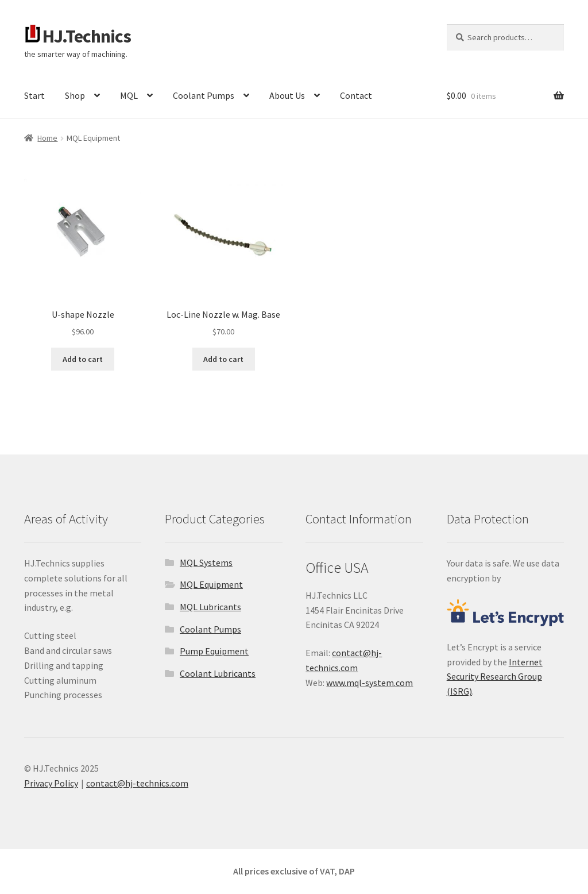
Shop (75, 95)
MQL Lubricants (210, 607)
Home (47, 138)
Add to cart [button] (83, 359)
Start (34, 95)
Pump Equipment (214, 651)
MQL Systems (206, 562)
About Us (287, 95)
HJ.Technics (87, 36)
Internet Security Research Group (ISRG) (495, 677)
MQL (129, 95)
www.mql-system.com (370, 683)
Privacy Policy (51, 783)
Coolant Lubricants (218, 673)
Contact (356, 95)
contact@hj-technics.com (137, 783)
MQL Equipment (211, 584)
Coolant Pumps (204, 95)
